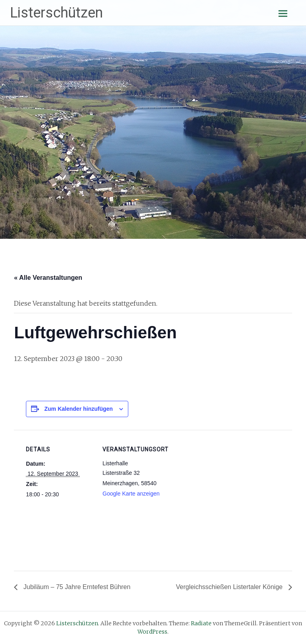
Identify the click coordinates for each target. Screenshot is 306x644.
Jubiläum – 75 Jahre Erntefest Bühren (76, 587)
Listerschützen (56, 13)
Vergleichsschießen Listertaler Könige (230, 587)
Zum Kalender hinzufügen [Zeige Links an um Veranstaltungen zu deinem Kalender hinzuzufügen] (78, 409)
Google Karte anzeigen (131, 494)
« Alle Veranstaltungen (48, 278)
